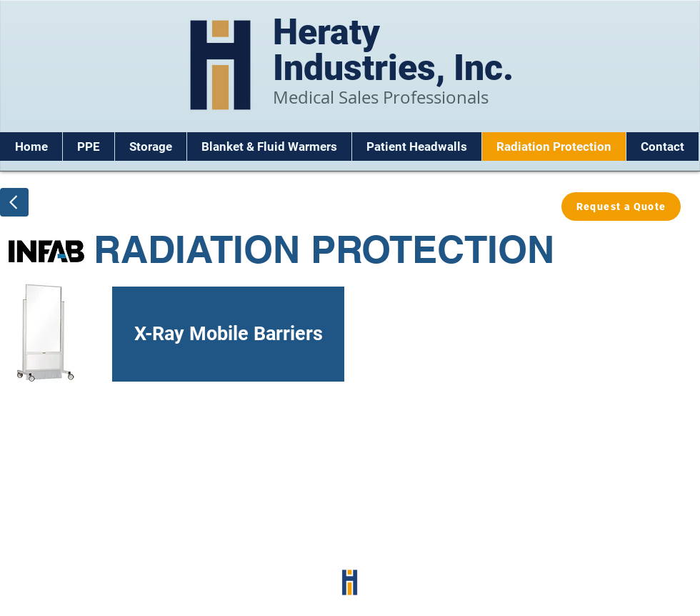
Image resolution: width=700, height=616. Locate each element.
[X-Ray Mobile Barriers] (176, 334)
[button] (88, 146)
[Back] (14, 202)
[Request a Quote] (621, 207)
